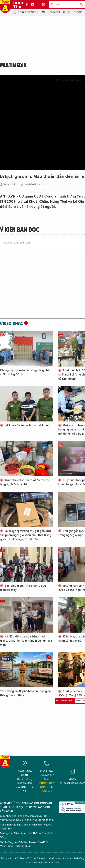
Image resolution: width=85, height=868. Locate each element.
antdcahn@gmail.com (72, 783)
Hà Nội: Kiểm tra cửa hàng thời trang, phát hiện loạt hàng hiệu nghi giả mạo (26, 641)
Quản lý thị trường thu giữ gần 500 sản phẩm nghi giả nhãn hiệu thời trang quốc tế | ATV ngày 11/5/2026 (26, 535)
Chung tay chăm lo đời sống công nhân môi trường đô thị (26, 372)
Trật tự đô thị (29, 12)
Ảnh (44, 12)
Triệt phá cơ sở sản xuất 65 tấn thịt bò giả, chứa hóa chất (25, 482)
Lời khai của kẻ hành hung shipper (25, 425)
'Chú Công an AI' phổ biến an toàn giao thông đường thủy (25, 693)
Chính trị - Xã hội (60, 12)
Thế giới (78, 12)
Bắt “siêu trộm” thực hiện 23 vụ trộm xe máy (23, 588)
